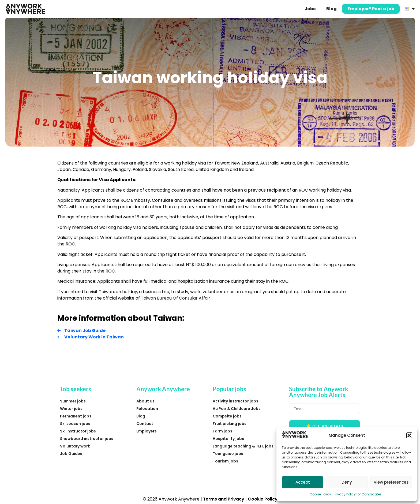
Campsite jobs (227, 416)
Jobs (310, 9)
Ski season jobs (75, 424)
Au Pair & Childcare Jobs (237, 409)
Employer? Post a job (371, 9)
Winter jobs (71, 409)
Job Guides (71, 454)
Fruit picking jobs (230, 424)
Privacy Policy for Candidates (358, 494)
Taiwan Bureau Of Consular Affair (176, 298)
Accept (303, 482)
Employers (147, 431)
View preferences (391, 482)
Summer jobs (73, 401)
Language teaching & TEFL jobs (243, 446)
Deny (347, 482)
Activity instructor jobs (235, 401)
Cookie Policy (320, 494)
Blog (331, 9)
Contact (145, 424)
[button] (409, 435)
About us (145, 401)
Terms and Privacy (224, 499)
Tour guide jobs (228, 454)
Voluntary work (75, 446)
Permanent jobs (76, 416)
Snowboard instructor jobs (87, 439)
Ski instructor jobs (78, 431)
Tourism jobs (225, 461)
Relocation (147, 409)
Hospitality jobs (228, 439)
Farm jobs (222, 431)
